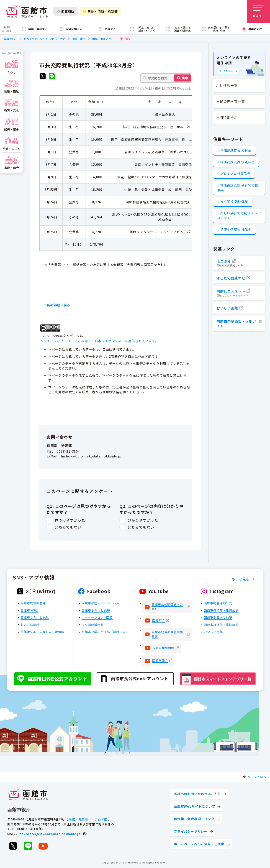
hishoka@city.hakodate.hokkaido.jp (91, 456)
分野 (63, 38)
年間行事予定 (227, 117)
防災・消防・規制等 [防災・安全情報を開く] (100, 11)
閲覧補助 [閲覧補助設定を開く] (66, 11)
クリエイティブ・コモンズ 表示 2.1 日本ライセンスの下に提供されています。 (99, 341)
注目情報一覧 (227, 85)
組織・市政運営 (102, 38)
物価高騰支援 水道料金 (238, 162)
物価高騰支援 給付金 (236, 150)
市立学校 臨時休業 (234, 202)
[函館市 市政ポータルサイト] (27, 11)
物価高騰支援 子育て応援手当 (238, 188)
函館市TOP (10, 38)
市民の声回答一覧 (230, 101)
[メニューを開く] (259, 11)
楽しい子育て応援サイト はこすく (237, 216)
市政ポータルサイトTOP (39, 38)
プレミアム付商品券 (235, 174)
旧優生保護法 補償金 (236, 230)
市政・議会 (79, 38)
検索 (185, 78)
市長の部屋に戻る (57, 305)
